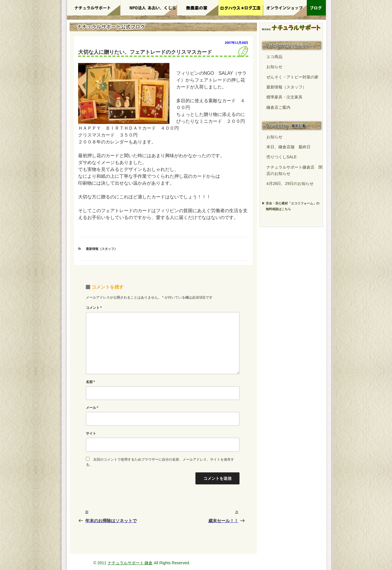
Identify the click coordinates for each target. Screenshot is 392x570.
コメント (94, 308)
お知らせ (274, 67)
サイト (91, 433)
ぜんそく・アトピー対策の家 (292, 77)
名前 (90, 382)
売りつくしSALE (282, 157)
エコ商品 (274, 57)
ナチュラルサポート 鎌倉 (130, 563)
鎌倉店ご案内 (278, 107)
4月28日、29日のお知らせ (290, 184)
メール (92, 408)
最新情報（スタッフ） (102, 249)
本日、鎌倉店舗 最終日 (288, 147)
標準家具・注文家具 (284, 97)
